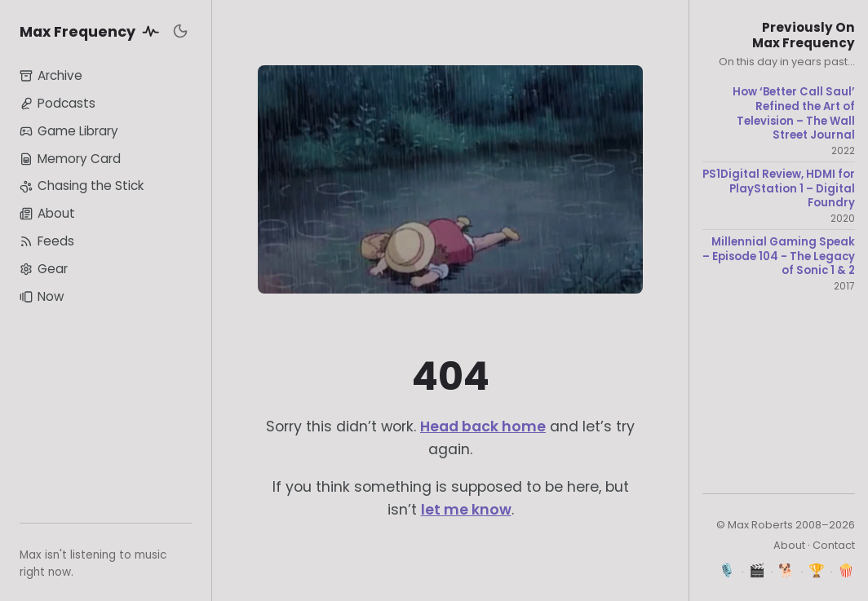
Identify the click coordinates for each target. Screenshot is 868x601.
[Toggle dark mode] (180, 31)
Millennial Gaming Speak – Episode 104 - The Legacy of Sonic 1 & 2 (779, 256)
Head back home (483, 426)
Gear (44, 269)
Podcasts (58, 103)
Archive (51, 75)
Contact (834, 545)
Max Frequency (92, 31)
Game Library (69, 131)
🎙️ (727, 570)
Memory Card (70, 159)
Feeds (47, 241)
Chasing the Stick (82, 186)
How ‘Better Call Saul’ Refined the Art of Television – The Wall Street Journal (794, 114)
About (47, 213)
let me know (466, 510)
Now (42, 296)
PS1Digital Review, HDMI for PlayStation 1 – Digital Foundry (779, 189)
